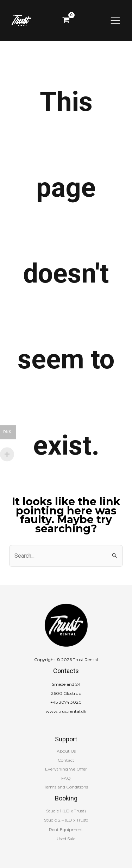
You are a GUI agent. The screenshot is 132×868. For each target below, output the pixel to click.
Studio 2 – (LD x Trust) (66, 820)
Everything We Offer (66, 769)
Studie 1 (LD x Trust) (66, 811)
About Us (66, 751)
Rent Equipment (66, 829)
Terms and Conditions (66, 787)
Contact (66, 760)
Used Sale (66, 839)
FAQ (66, 778)
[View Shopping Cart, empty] (66, 20)
